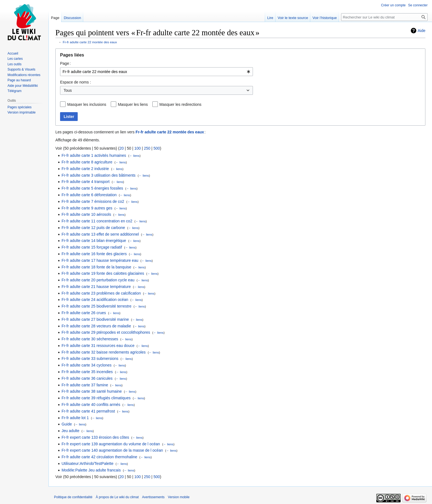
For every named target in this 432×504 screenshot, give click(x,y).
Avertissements (153, 497)
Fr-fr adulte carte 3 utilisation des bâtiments (98, 175)
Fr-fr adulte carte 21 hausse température (96, 287)
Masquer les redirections (181, 104)
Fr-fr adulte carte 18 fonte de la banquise (96, 267)
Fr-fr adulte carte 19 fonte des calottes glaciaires (103, 273)
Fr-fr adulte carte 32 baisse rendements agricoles (103, 352)
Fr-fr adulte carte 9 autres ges (87, 208)
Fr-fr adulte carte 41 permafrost (88, 411)
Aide (422, 31)
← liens (134, 156)
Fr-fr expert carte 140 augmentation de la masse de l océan (112, 450)
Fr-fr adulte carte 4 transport (85, 182)
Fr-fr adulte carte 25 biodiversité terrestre (96, 306)
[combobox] (156, 72)
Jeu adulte (70, 431)
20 (121, 148)
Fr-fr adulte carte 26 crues (84, 313)
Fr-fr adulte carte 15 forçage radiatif (92, 247)
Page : (65, 63)
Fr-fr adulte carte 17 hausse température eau (100, 260)
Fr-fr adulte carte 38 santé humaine (92, 391)
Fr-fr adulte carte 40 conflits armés (91, 405)
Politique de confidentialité (73, 497)
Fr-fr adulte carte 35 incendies (87, 372)
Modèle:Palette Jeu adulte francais (91, 470)
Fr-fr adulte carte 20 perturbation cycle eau (98, 280)
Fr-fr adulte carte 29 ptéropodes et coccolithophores (106, 332)
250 (147, 148)
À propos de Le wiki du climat (117, 497)
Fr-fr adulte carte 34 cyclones (86, 365)
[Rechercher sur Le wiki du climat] (384, 17)
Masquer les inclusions (87, 104)
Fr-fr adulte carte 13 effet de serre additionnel (100, 234)
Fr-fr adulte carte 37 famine (85, 385)
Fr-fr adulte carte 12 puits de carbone (93, 228)
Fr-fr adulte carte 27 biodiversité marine (95, 319)
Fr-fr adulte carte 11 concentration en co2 (97, 221)
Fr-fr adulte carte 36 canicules (87, 378)
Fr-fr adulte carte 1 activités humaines (94, 155)
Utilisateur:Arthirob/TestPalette (87, 463)
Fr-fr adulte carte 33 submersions (90, 359)
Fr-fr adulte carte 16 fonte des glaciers (94, 254)
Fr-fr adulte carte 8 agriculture (87, 162)
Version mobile (179, 497)
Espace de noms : (75, 82)
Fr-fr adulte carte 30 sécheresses (90, 339)
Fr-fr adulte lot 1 (75, 418)
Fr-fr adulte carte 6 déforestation (89, 195)
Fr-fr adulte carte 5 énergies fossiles (92, 188)
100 (137, 148)
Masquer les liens (133, 104)
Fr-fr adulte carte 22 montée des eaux (90, 42)
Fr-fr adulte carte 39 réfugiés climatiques (96, 398)
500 (157, 148)
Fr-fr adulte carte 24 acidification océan (95, 300)
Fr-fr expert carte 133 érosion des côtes (95, 437)
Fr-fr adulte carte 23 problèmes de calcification (101, 293)
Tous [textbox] (68, 90)
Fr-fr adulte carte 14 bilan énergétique (94, 241)
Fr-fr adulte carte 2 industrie (85, 169)
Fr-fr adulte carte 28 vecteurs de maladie (96, 326)
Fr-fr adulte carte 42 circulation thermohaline (99, 457)
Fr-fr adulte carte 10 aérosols (86, 214)
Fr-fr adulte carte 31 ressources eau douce (98, 346)
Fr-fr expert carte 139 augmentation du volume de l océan (111, 444)
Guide (67, 424)
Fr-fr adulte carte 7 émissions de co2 (93, 201)
